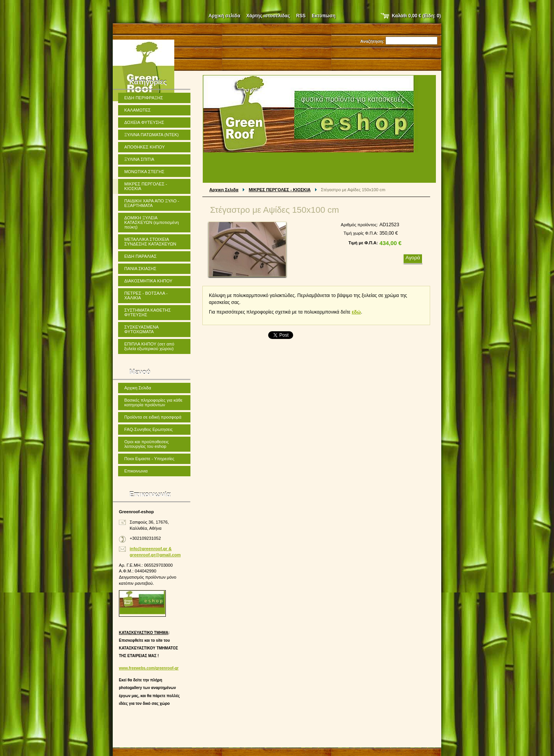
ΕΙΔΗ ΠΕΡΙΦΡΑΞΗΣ (144, 98)
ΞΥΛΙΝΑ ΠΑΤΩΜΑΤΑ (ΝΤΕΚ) (151, 135)
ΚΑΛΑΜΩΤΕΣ (138, 110)
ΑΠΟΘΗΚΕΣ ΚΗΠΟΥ (144, 147)
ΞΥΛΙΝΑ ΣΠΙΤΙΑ (139, 159)
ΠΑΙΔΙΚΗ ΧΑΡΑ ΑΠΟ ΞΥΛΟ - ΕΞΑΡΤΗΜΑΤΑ (152, 203)
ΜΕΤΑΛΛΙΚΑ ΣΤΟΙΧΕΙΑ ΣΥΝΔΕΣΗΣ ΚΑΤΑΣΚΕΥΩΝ (150, 242)
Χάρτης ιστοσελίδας (268, 16)
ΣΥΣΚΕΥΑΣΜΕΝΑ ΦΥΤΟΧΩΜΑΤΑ (142, 329)
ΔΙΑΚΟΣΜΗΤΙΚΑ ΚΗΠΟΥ (148, 281)
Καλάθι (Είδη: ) (417, 16)
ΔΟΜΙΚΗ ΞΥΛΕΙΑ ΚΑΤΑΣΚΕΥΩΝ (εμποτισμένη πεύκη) (152, 222)
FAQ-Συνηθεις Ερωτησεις (149, 429)
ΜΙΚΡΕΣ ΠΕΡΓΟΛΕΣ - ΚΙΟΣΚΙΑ (280, 190)
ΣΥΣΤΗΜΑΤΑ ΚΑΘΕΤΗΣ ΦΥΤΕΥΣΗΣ (148, 312)
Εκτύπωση (324, 16)
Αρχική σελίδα (224, 16)
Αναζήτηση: (372, 41)
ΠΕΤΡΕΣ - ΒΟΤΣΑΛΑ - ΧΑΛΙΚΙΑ (146, 295)
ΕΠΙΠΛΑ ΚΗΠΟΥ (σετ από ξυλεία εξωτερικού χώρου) (149, 346)
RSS (301, 16)
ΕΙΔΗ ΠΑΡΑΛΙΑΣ (140, 256)
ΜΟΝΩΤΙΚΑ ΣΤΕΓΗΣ (144, 172)
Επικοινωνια (136, 471)
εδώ (356, 312)
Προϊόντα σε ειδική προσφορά (153, 417)
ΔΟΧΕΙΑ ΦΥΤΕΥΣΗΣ (144, 122)
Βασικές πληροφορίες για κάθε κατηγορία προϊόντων (153, 402)
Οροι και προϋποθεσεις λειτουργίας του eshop (147, 444)
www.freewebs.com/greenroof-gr (149, 668)
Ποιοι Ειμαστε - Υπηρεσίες (149, 459)
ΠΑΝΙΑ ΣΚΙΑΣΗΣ (140, 269)
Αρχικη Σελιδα (224, 190)
